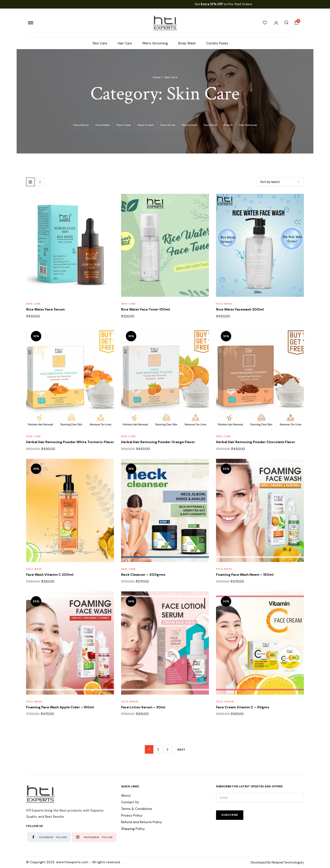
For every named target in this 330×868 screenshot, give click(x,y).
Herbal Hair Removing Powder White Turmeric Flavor (70, 442)
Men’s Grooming (155, 43)
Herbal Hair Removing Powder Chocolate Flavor (256, 442)
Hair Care (125, 43)
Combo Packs (217, 43)
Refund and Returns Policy (141, 822)
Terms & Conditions (137, 809)
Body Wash (187, 43)
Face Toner (124, 125)
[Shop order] (280, 182)
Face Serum (81, 125)
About (126, 795)
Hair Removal (248, 125)
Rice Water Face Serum (45, 309)
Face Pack (210, 125)
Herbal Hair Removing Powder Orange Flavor (158, 442)
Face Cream (146, 125)
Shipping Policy (133, 829)
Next (181, 750)
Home (157, 77)
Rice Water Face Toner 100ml (146, 309)
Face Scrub (168, 125)
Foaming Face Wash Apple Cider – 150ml (60, 707)
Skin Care (100, 43)
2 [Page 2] (158, 750)
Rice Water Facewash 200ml (240, 309)
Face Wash (103, 125)
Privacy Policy (132, 815)
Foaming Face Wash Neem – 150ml (245, 575)
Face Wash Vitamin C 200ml (50, 575)
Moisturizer (189, 125)
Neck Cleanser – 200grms (143, 575)
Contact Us (130, 802)
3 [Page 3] (167, 750)
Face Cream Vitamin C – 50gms (243, 707)
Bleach (228, 125)
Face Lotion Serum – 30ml (143, 707)
